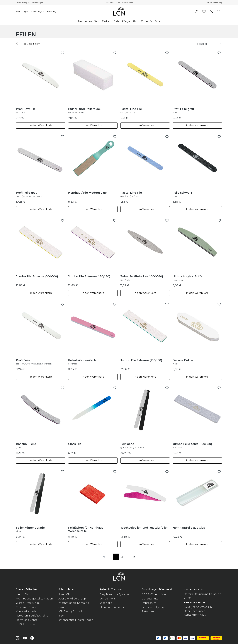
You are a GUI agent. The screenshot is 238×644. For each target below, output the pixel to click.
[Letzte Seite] (134, 557)
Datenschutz (150, 599)
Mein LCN (22, 594)
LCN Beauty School (70, 611)
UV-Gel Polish (109, 599)
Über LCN (64, 594)
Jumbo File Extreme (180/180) (89, 276)
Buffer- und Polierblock (85, 111)
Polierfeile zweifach (82, 362)
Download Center (27, 620)
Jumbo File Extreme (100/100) (37, 276)
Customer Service (27, 607)
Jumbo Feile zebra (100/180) (192, 446)
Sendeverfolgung (153, 607)
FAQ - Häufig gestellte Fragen (34, 599)
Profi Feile (34, 362)
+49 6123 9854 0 (194, 603)
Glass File (75, 444)
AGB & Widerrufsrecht (156, 594)
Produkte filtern (28, 44)
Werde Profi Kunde (28, 603)
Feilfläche (132, 446)
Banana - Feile (26, 446)
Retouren (148, 611)
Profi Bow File (26, 111)
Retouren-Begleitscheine (32, 616)
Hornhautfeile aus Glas (189, 528)
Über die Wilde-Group (72, 599)
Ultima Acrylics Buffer (188, 278)
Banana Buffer (183, 362)
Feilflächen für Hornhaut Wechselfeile (86, 529)
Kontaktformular (27, 611)
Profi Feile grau (183, 111)
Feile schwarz (182, 194)
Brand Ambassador (112, 607)
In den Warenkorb (41, 125)
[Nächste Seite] (128, 557)
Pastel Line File (131, 111)
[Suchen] (197, 11)
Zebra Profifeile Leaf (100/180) (142, 278)
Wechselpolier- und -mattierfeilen (144, 528)
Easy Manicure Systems (115, 594)
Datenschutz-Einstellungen (76, 620)
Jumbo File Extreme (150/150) (141, 360)
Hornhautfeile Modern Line (87, 193)
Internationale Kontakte (73, 603)
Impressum (149, 603)
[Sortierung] (208, 44)
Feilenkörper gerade (30, 529)
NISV (61, 616)
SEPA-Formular (25, 624)
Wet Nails (106, 603)
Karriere (63, 607)
